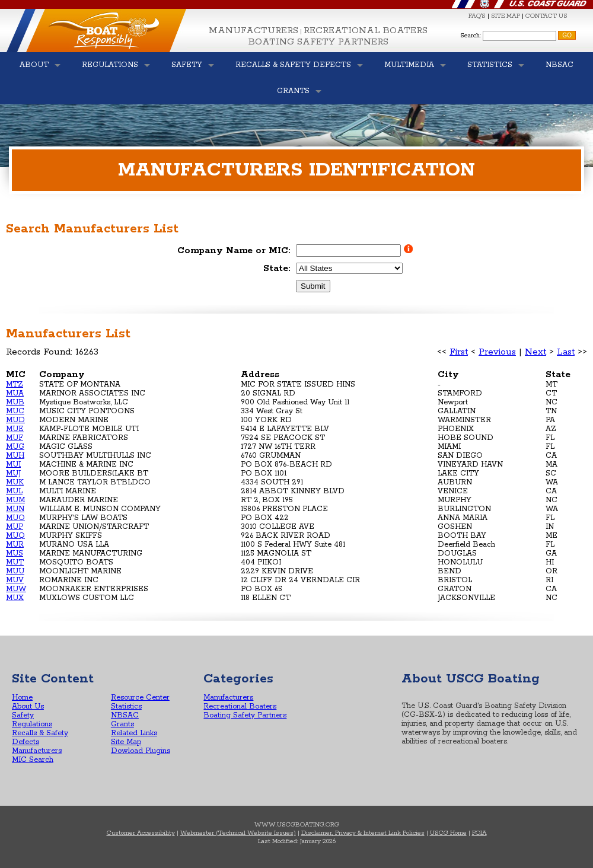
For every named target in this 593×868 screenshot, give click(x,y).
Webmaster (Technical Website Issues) (238, 833)
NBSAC (125, 715)
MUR (15, 545)
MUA (15, 393)
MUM (15, 500)
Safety (23, 715)
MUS (15, 553)
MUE (15, 429)
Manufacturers (254, 31)
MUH (15, 456)
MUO (15, 518)
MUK (15, 482)
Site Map (126, 742)
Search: (471, 36)
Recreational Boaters (366, 31)
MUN (15, 509)
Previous (497, 352)
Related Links (134, 733)
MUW (16, 589)
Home (22, 698)
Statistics (126, 706)
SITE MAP (506, 16)
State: (277, 268)
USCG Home (448, 833)
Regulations (32, 724)
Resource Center (140, 698)
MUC (15, 411)
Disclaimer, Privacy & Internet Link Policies (363, 833)
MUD (15, 420)
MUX (15, 598)
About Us (28, 706)
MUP (15, 527)
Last (566, 352)
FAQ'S (477, 16)
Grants (122, 724)
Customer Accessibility (141, 833)
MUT (15, 562)
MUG (15, 447)
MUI (13, 465)
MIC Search (33, 760)
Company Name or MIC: (234, 250)
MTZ (15, 384)
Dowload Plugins (141, 751)
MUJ (13, 473)
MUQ (15, 536)
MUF (15, 438)
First (459, 352)
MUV (15, 580)
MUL (14, 491)
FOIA (479, 833)
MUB (15, 402)
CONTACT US (546, 16)
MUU (15, 571)
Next (535, 352)
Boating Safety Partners (318, 42)
